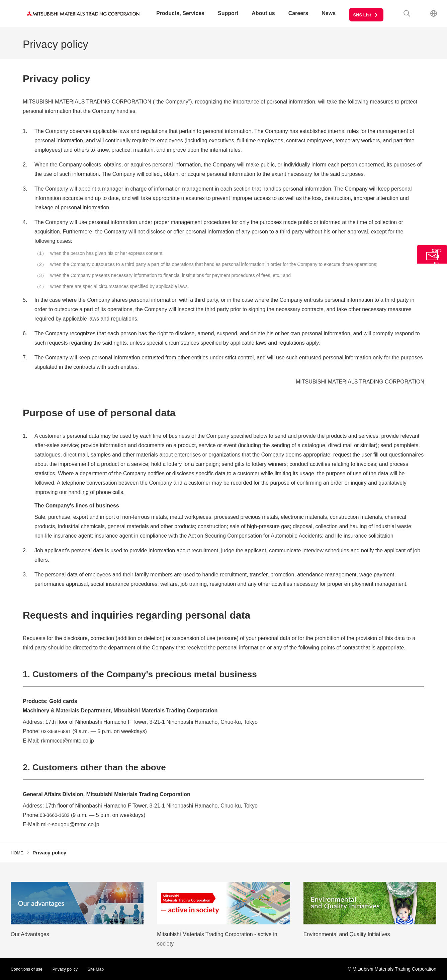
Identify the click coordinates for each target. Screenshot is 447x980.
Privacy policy (71, 969)
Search (407, 13)
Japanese (434, 13)
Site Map (105, 969)
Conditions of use (29, 969)
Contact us (432, 267)
